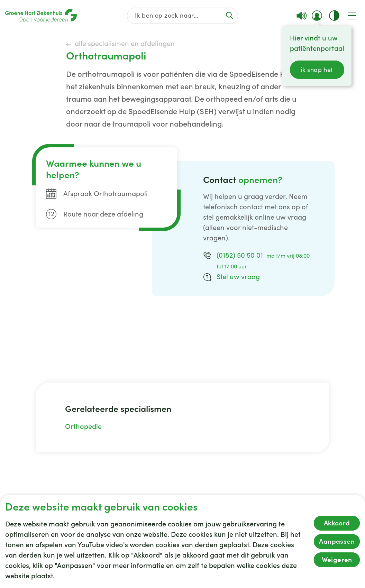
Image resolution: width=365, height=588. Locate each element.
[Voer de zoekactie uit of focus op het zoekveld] (229, 15)
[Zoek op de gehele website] (183, 16)
